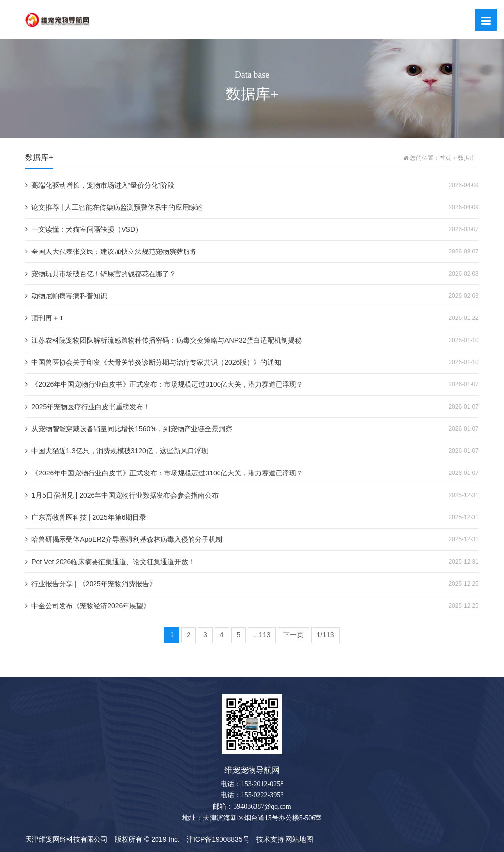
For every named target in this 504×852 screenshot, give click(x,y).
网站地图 (299, 839)
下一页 (293, 635)
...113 (262, 635)
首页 (445, 158)
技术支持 (270, 839)
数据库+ (468, 158)
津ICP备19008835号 (218, 839)
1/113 (325, 635)
